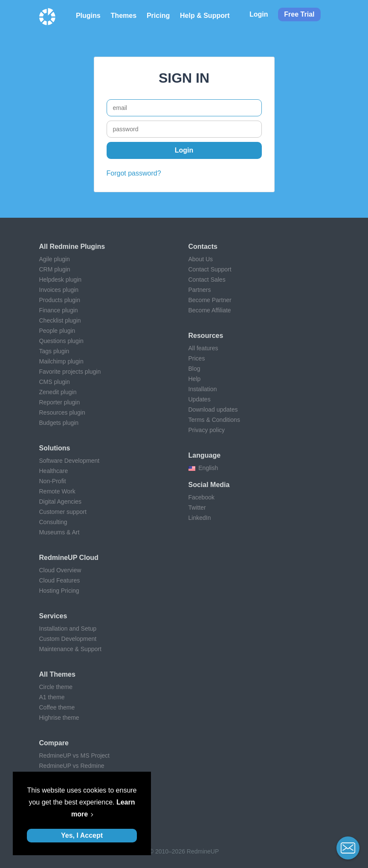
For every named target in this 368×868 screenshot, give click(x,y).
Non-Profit (53, 481)
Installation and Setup (68, 629)
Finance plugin (59, 310)
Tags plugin (54, 351)
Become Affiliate (210, 310)
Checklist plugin (60, 320)
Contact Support (210, 269)
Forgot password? (134, 173)
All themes (57, 674)
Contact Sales (207, 280)
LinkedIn (200, 518)
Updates (200, 399)
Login (259, 14)
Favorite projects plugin (70, 372)
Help (195, 379)
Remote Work (57, 491)
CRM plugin (55, 269)
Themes (124, 16)
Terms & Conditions (214, 420)
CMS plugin (55, 382)
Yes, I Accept (82, 835)
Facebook (201, 497)
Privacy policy (207, 430)
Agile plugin (55, 259)
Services (53, 616)
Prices (197, 358)
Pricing (158, 16)
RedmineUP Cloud (69, 558)
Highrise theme (59, 718)
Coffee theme (57, 707)
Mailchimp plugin (61, 361)
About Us (201, 259)
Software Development (70, 461)
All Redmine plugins (72, 247)
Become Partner (210, 300)
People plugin (57, 331)
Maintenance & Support (70, 649)
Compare (54, 743)
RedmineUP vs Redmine (72, 766)
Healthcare (54, 471)
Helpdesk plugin (61, 280)
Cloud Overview (60, 570)
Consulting (53, 522)
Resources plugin (62, 412)
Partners (200, 290)
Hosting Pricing (59, 591)
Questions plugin (61, 341)
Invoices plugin (59, 290)
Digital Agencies (61, 502)
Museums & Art (59, 532)
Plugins (88, 16)
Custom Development (68, 639)
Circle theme (56, 687)
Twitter (197, 508)
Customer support (63, 512)
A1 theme (52, 697)
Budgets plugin (59, 423)
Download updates (213, 409)
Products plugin (60, 300)
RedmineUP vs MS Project (74, 756)
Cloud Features (60, 580)
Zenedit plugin (58, 392)
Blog (194, 369)
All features (203, 348)
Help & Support (205, 16)
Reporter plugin (60, 402)
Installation (203, 389)
